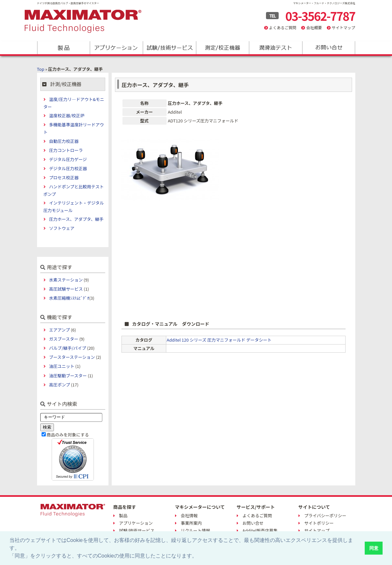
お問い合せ (253, 523)
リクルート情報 (196, 530)
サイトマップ (343, 27)
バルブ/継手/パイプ (68, 348)
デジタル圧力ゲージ (68, 159)
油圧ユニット (62, 366)
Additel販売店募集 (260, 530)
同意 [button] (374, 548)
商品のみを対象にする (68, 435)
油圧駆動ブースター (68, 376)
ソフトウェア (62, 228)
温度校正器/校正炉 (67, 115)
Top (41, 69)
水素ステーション (66, 280)
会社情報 (189, 515)
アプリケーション (116, 48)
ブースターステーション (72, 357)
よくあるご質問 (283, 27)
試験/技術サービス (169, 48)
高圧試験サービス (66, 289)
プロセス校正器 (64, 177)
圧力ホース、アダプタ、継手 (76, 219)
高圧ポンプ (60, 385)
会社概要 (314, 27)
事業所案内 (191, 523)
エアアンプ (59, 330)
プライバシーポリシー (325, 515)
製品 (63, 48)
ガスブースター (64, 339)
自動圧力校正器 (64, 141)
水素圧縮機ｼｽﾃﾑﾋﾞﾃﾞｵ (69, 298)
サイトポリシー (319, 523)
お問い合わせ (328, 48)
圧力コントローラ (66, 150)
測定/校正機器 (222, 48)
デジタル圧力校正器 (68, 168)
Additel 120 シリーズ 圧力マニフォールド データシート (219, 340)
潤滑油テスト (275, 48)
